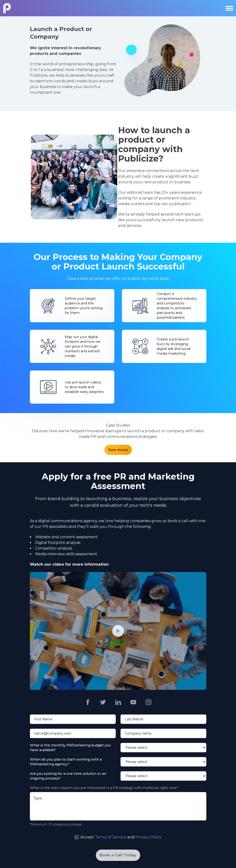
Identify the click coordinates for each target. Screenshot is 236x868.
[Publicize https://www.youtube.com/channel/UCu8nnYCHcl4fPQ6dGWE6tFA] (133, 702)
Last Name (134, 719)
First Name (43, 719)
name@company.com (53, 733)
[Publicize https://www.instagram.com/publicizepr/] (148, 702)
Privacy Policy (148, 837)
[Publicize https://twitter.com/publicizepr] (103, 702)
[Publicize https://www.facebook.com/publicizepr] (88, 702)
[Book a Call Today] (118, 855)
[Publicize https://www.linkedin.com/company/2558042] (118, 702)
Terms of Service (111, 837)
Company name (138, 733)
